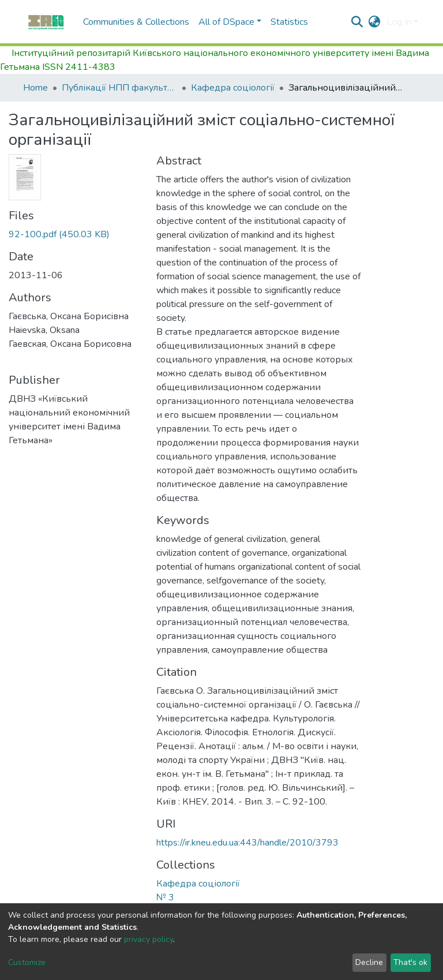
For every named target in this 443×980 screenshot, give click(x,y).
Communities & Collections (136, 22)
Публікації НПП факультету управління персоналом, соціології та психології (119, 88)
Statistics (289, 22)
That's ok (410, 962)
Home (35, 88)
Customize (27, 962)
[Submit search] (357, 22)
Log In (399, 22)
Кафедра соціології (233, 88)
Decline (369, 962)
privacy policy (149, 939)
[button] (375, 22)
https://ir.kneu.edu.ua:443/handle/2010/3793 (247, 843)
